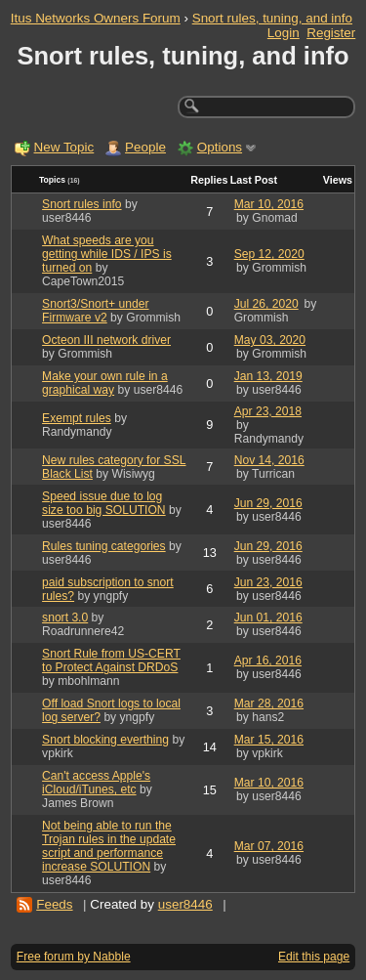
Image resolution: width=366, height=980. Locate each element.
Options (220, 147)
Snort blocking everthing (105, 740)
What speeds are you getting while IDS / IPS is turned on (107, 254)
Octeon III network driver (106, 340)
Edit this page (314, 957)
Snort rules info (81, 204)
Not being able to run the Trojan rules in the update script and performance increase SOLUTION (109, 846)
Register (331, 33)
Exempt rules (77, 418)
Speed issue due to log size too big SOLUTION (104, 503)
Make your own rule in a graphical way (105, 383)
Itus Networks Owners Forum (96, 18)
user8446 (185, 904)
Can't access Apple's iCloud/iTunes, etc (96, 783)
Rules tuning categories (104, 546)
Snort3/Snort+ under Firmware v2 (95, 311)
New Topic (64, 147)
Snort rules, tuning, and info (272, 18)
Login (284, 33)
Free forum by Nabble (74, 957)
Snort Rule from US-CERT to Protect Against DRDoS (111, 660)
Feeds (54, 904)
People (145, 147)
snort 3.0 (65, 618)
